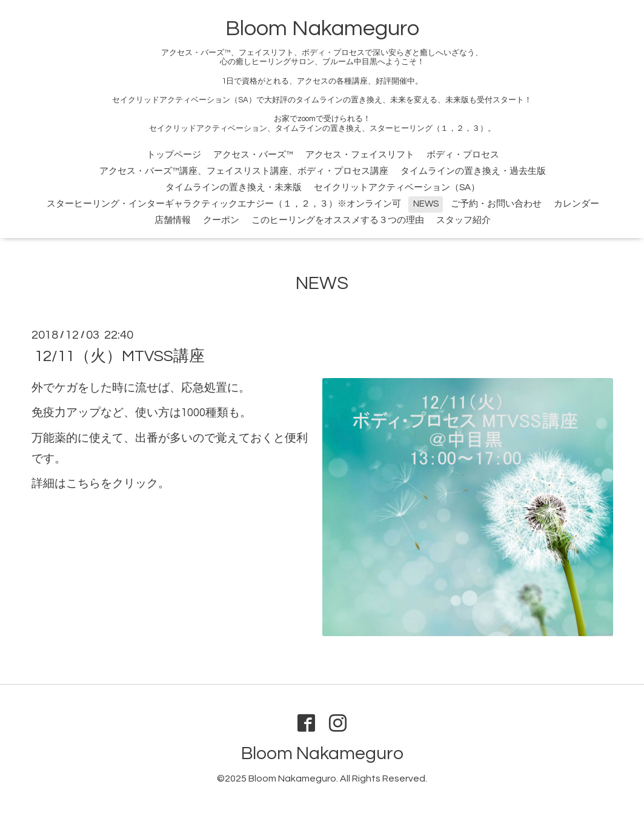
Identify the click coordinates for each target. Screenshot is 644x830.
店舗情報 (173, 220)
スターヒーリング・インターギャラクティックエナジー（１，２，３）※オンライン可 (224, 204)
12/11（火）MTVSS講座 (120, 356)
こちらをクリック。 (118, 484)
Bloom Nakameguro (322, 28)
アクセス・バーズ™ (253, 155)
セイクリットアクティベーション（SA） (397, 188)
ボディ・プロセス (463, 155)
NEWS (426, 204)
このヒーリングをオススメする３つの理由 (338, 220)
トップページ (174, 155)
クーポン (221, 220)
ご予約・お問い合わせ (496, 204)
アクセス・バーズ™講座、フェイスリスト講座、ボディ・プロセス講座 (244, 171)
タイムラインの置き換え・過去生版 (473, 171)
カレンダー (576, 204)
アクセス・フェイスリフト (360, 155)
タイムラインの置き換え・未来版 (234, 188)
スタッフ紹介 (463, 220)
